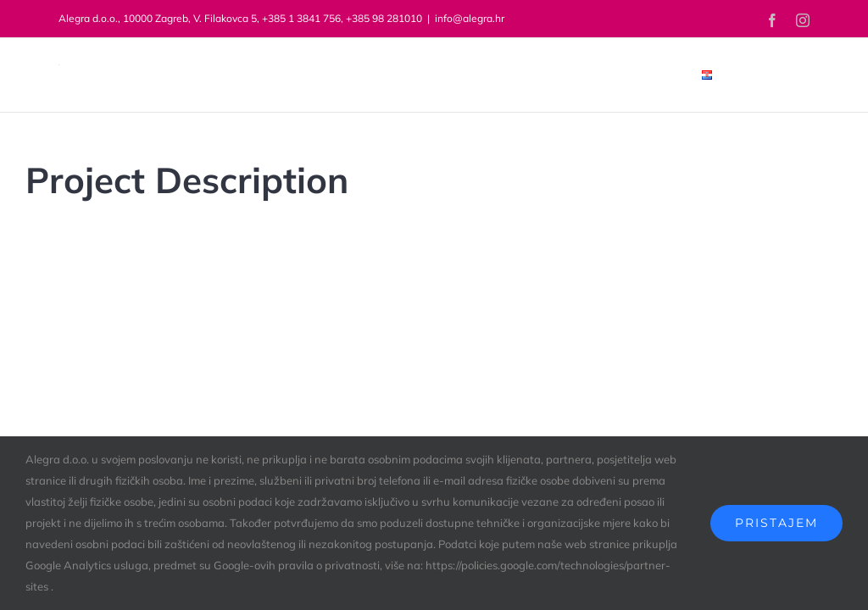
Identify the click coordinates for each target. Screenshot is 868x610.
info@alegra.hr (470, 18)
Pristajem (776, 523)
